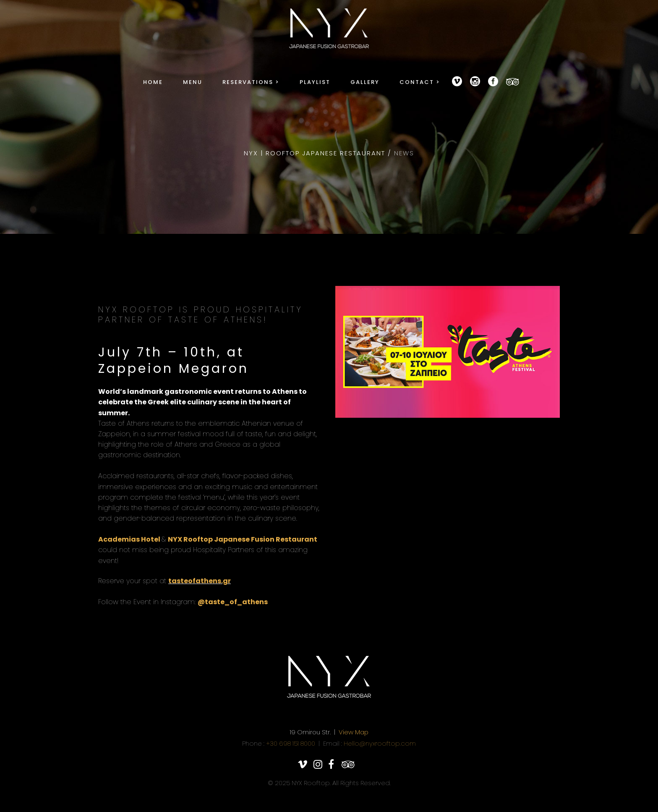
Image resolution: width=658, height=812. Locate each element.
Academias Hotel (130, 539)
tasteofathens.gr (200, 581)
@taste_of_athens (233, 602)
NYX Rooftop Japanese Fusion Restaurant (243, 539)
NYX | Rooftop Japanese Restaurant (315, 153)
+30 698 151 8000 (291, 743)
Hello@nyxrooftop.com (380, 743)
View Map (354, 732)
